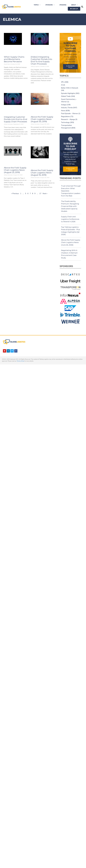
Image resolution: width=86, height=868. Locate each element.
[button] (82, 7)
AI (62, 85)
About (75, 5)
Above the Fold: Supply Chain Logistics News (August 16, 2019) (42, 173)
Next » (45, 194)
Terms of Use (20, 361)
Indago (64, 105)
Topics (37, 5)
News (63, 111)
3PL (63, 82)
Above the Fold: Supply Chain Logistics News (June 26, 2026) (71, 242)
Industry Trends (67, 108)
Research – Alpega (68, 119)
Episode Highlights (68, 93)
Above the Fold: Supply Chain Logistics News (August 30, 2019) (42, 119)
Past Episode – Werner (70, 113)
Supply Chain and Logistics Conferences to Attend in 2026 (70, 219)
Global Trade (66, 96)
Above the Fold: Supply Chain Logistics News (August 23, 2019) (15, 170)
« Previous (15, 194)
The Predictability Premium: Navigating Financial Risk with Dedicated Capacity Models (70, 206)
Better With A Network (70, 88)
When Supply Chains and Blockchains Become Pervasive (14, 59)
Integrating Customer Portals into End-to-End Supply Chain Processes (16, 119)
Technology (65, 122)
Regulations (66, 116)
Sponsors (50, 5)
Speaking (63, 5)
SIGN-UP (75, 9)
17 (40, 194)
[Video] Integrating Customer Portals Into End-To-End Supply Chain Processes (41, 60)
